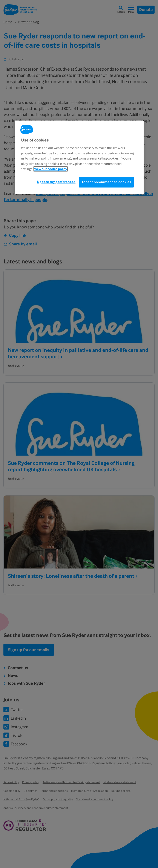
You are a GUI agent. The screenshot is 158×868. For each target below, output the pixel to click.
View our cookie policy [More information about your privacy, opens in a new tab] (51, 169)
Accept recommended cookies (106, 182)
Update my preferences (56, 182)
